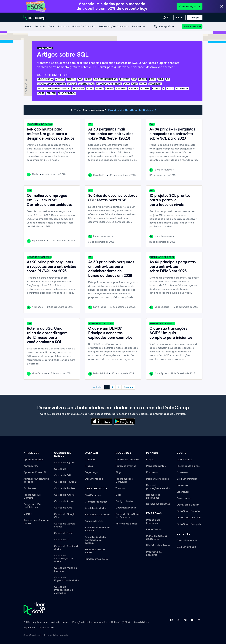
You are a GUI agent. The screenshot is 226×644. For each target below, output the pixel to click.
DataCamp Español (189, 511)
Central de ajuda (187, 540)
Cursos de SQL (63, 475)
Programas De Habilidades (32, 506)
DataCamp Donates (158, 504)
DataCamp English (188, 505)
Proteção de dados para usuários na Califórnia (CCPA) (101, 622)
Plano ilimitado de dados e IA (157, 537)
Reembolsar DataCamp (153, 496)
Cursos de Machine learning (66, 569)
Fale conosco (185, 498)
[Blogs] (28, 27)
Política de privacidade (36, 622)
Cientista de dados (96, 502)
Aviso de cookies (60, 622)
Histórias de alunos (188, 466)
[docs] (51, 27)
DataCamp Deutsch (189, 518)
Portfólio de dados (126, 524)
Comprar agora (190, 6)
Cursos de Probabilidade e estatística (64, 590)
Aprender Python (34, 459)
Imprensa (182, 485)
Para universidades (157, 479)
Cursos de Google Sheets (65, 525)
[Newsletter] (138, 27)
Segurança (91, 472)
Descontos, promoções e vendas (158, 487)
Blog (118, 472)
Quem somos (185, 459)
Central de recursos (127, 459)
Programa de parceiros (154, 553)
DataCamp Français (189, 524)
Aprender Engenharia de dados (36, 480)
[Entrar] (179, 18)
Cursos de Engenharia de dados (67, 579)
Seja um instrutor (187, 479)
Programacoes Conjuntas (124, 480)
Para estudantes (156, 466)
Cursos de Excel (64, 533)
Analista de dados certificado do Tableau (96, 540)
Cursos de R (61, 469)
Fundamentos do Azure (95, 551)
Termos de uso (46, 628)
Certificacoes (93, 495)
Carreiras (182, 472)
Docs (118, 495)
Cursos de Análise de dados (67, 548)
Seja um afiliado (186, 547)
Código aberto (124, 501)
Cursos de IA (62, 539)
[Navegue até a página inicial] (35, 18)
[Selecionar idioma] (166, 18)
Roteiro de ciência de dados (36, 522)
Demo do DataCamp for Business (128, 516)
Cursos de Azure (64, 501)
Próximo (128, 387)
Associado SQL (94, 521)
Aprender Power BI (35, 472)
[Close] (222, 7)
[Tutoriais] (40, 27)
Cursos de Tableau (65, 488)
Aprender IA (31, 466)
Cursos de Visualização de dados (63, 558)
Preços (89, 466)
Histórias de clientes (158, 545)
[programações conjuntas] (114, 27)
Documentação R (126, 508)
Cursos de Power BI (66, 482)
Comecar (90, 459)
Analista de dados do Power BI (98, 529)
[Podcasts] (63, 27)
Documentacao (94, 479)
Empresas (152, 472)
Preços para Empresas (153, 521)
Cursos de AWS (63, 508)
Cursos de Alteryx (65, 495)
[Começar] (195, 18)
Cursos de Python (65, 462)
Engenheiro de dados (97, 515)
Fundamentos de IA (96, 559)
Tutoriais (121, 488)
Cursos (28, 514)
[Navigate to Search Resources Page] (156, 27)
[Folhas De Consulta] (84, 27)
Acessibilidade (141, 622)
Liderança (183, 492)
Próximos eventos (126, 466)
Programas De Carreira (32, 496)
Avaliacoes (30, 488)
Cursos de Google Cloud (65, 516)
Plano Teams (154, 529)
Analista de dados (96, 508)
